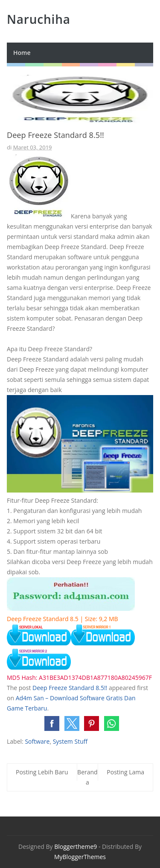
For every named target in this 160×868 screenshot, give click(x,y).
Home (22, 53)
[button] (52, 723)
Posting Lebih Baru (42, 772)
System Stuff (70, 741)
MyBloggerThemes (80, 857)
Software (37, 741)
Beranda (87, 777)
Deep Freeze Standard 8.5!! (70, 688)
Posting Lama (125, 772)
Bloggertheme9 (76, 847)
